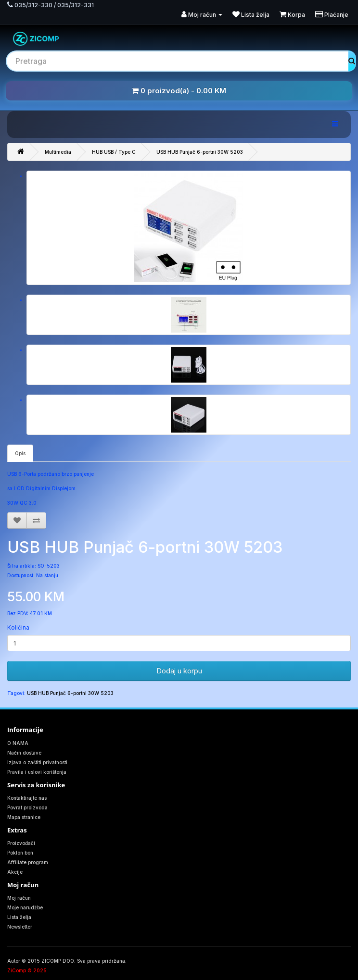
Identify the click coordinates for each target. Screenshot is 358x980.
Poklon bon (20, 853)
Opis (20, 453)
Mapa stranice (24, 817)
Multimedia (58, 152)
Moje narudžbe (25, 907)
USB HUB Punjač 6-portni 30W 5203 (200, 152)
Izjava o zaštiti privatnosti (37, 762)
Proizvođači (21, 843)
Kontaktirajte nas (27, 798)
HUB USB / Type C (114, 152)
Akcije (15, 872)
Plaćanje (332, 15)
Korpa (292, 15)
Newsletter (20, 927)
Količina (18, 627)
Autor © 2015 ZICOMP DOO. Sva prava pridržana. (67, 961)
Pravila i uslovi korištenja (37, 772)
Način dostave (24, 753)
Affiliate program (28, 862)
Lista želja (251, 15)
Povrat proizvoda (27, 807)
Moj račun (202, 15)
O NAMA (18, 743)
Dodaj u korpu (179, 671)
